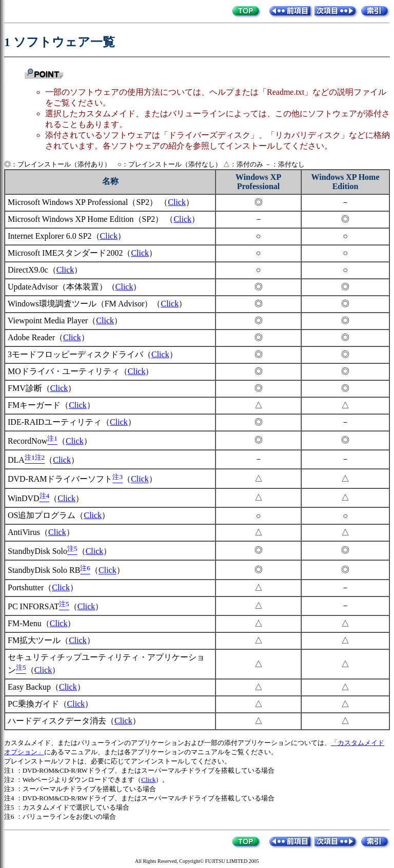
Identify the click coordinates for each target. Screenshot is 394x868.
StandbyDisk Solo (37, 551)
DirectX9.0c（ (32, 270)
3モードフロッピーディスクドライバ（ (80, 354)
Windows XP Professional (258, 182)
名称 (110, 181)
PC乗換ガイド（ (37, 704)
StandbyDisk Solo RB (44, 571)
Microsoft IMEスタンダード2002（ (69, 253)
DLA (16, 460)
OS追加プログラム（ (46, 515)
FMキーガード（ (38, 405)
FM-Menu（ (29, 623)
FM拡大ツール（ (38, 640)
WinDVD (24, 498)
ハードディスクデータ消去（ (61, 721)
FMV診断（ (29, 388)
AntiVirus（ (28, 532)
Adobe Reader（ (35, 337)
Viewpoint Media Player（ (52, 321)
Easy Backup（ (33, 687)
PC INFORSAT (33, 606)
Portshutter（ (30, 587)
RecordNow (27, 441)
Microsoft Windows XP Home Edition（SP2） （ (91, 219)
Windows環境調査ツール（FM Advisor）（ (84, 304)
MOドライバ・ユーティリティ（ (68, 371)
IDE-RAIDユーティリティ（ (59, 422)
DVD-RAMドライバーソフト (60, 479)
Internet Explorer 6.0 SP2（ (54, 236)
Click (177, 202)
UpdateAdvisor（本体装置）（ (62, 287)
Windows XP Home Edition (345, 182)
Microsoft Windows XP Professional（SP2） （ (88, 202)
